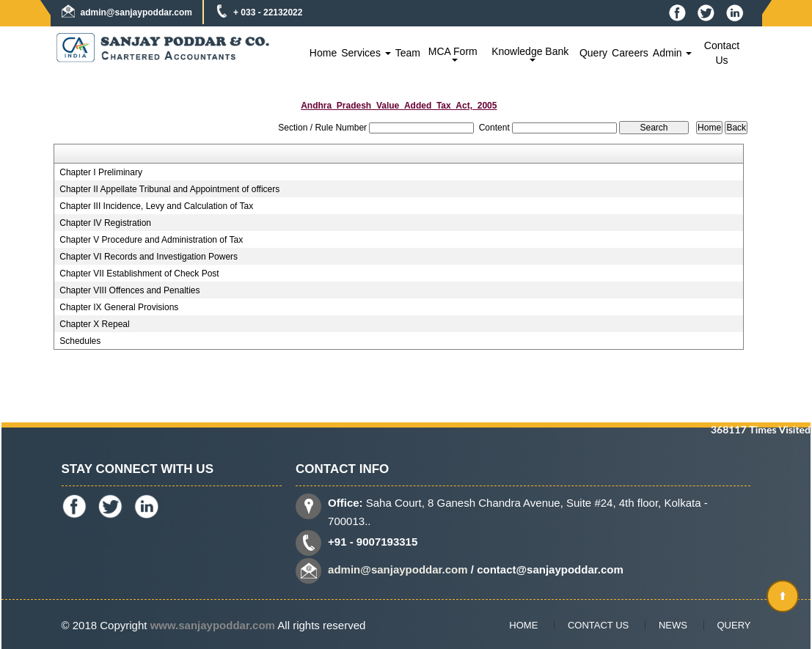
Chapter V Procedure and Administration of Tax (151, 240)
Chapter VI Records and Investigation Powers (149, 257)
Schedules (80, 341)
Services (366, 53)
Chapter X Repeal (94, 324)
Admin (673, 53)
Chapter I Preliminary (101, 172)
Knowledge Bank (531, 54)
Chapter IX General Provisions (119, 307)
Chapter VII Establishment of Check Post (139, 274)
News (673, 625)
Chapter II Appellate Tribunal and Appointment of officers (169, 189)
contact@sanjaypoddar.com (550, 569)
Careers (630, 53)
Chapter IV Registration (105, 223)
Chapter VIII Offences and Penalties (129, 290)
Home (323, 53)
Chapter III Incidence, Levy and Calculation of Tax (156, 206)
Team (408, 53)
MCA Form (454, 54)
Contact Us (722, 53)
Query (593, 53)
